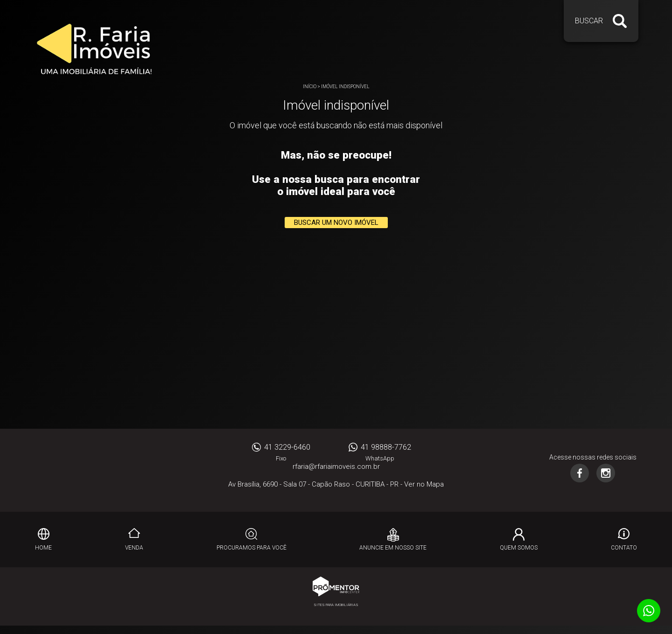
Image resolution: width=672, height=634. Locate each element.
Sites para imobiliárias (336, 605)
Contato (624, 548)
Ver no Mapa (424, 484)
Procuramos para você (252, 548)
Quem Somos (519, 548)
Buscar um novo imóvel (336, 223)
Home (43, 548)
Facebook (580, 473)
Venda (134, 548)
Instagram (606, 473)
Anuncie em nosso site (393, 548)
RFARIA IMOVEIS (79, 470)
